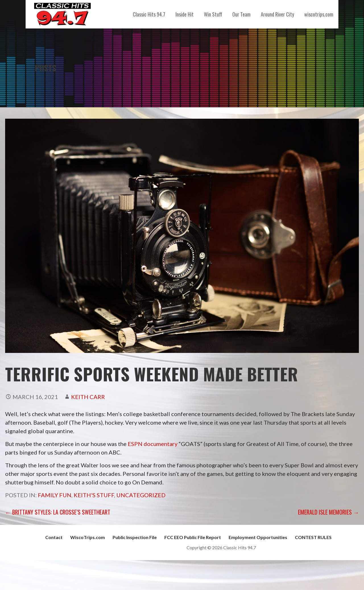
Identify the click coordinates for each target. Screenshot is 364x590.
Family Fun (55, 495)
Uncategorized (141, 495)
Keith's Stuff (94, 495)
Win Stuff (213, 14)
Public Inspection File (135, 537)
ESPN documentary (153, 444)
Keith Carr (88, 397)
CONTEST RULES (313, 537)
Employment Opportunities (258, 537)
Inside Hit (185, 14)
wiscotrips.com (319, 14)
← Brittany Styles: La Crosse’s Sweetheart (58, 512)
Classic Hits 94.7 (149, 14)
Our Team (241, 14)
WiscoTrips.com (88, 537)
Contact (54, 537)
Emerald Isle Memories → (328, 512)
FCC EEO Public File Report (193, 537)
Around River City (277, 14)
